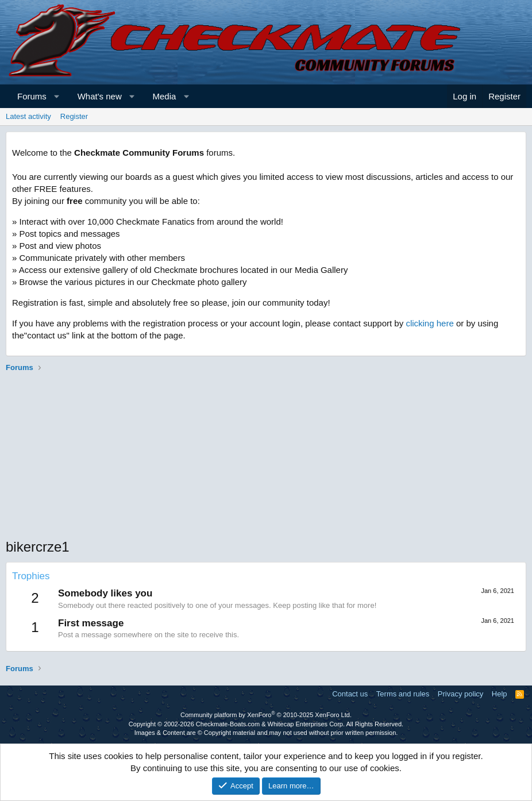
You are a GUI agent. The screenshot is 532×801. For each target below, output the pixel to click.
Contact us (350, 694)
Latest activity (28, 116)
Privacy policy (460, 694)
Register (74, 116)
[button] (57, 96)
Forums (32, 96)
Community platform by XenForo (266, 715)
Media (165, 96)
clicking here (429, 323)
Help (500, 694)
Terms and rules (403, 694)
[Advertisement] (266, 457)
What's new (100, 96)
